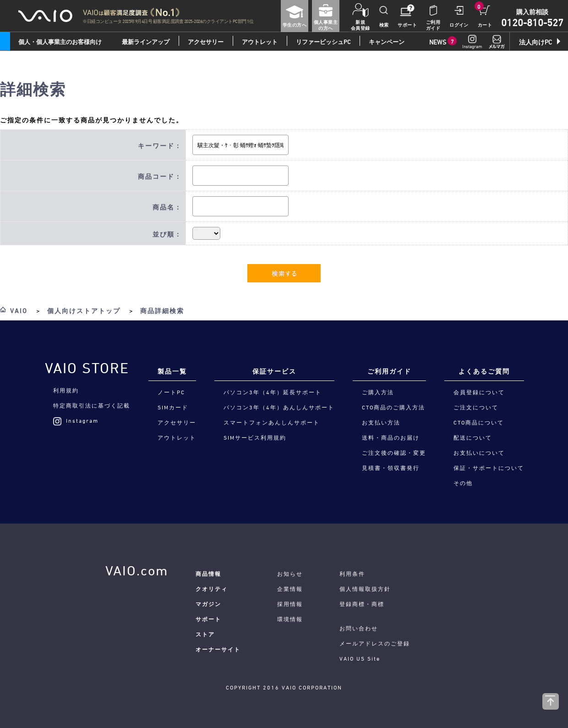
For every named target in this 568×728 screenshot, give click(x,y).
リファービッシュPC (323, 42)
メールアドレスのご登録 (375, 643)
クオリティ (212, 589)
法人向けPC (535, 42)
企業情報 (290, 589)
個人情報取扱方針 (365, 589)
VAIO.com (137, 571)
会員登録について (479, 392)
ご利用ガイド (389, 371)
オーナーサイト (218, 649)
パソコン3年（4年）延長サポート (273, 392)
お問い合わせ (359, 628)
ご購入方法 (378, 392)
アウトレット (260, 42)
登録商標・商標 (362, 604)
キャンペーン (387, 42)
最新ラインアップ (146, 42)
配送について (473, 437)
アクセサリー (206, 42)
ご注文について (476, 407)
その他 (463, 483)
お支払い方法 (381, 422)
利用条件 (352, 574)
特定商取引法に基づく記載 (92, 405)
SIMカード (173, 407)
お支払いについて (479, 452)
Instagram (76, 420)
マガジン (208, 604)
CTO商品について (479, 422)
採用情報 (290, 604)
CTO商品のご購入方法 (393, 407)
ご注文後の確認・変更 (394, 452)
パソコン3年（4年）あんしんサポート (279, 407)
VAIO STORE (87, 368)
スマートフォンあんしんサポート (272, 422)
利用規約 (66, 390)
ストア (205, 634)
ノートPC (171, 392)
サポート (208, 619)
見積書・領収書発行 (391, 468)
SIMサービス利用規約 (255, 437)
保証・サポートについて (489, 468)
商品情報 (208, 574)
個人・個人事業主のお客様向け (60, 42)
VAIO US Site (360, 658)
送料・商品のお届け (391, 437)
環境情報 (290, 619)
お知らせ (290, 574)
